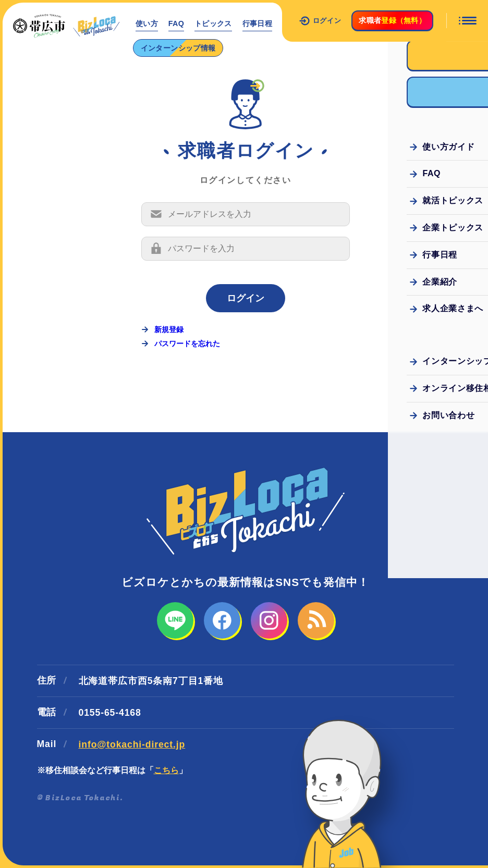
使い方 (147, 23)
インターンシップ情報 (178, 48)
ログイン (320, 21)
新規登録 (169, 329)
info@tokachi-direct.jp (132, 744)
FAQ (176, 23)
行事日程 (258, 23)
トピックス (214, 23)
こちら (166, 770)
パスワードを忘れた (187, 344)
